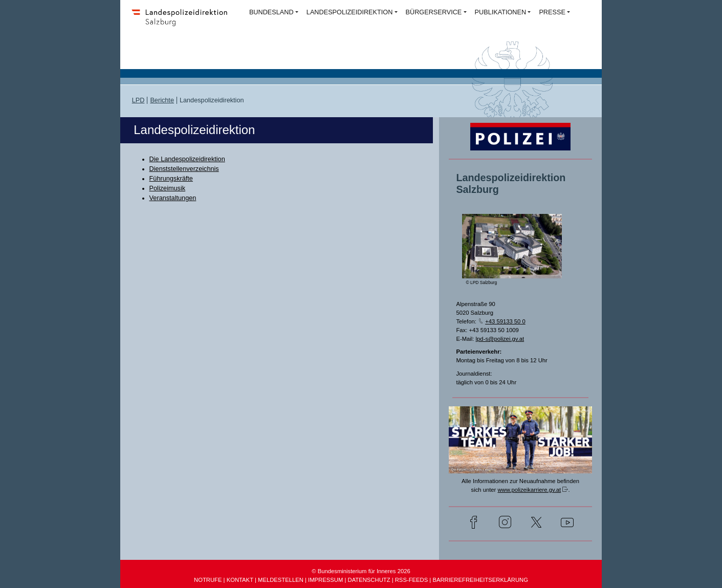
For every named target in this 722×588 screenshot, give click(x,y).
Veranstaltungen (173, 198)
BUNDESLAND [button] (271, 12)
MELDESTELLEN (281, 580)
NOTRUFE (208, 580)
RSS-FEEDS (411, 580)
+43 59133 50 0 (505, 321)
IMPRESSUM (325, 580)
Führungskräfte (171, 179)
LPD (138, 100)
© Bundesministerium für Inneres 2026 (361, 571)
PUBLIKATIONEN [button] (501, 12)
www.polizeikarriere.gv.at (529, 490)
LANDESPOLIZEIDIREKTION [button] (350, 12)
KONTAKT (240, 580)
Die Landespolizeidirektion (187, 159)
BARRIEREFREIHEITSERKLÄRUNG (480, 580)
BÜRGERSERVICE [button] (434, 12)
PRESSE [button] (552, 12)
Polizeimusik (168, 188)
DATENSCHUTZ (369, 580)
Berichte (162, 100)
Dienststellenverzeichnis (184, 169)
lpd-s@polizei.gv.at (500, 339)
